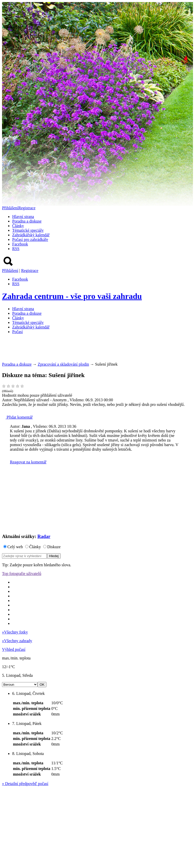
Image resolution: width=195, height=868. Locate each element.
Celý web (15, 547)
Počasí (18, 332)
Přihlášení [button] (10, 208)
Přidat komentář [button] (17, 417)
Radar (44, 536)
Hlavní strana (23, 217)
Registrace (27, 208)
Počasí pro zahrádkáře (30, 239)
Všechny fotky (15, 632)
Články (18, 226)
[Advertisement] (94, 350)
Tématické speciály (28, 230)
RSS (16, 249)
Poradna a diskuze (17, 364)
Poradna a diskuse (27, 221)
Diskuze (54, 547)
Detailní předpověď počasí (25, 784)
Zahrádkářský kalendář (31, 235)
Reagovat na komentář (28, 462)
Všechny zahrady (17, 641)
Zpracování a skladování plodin (63, 364)
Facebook (20, 244)
